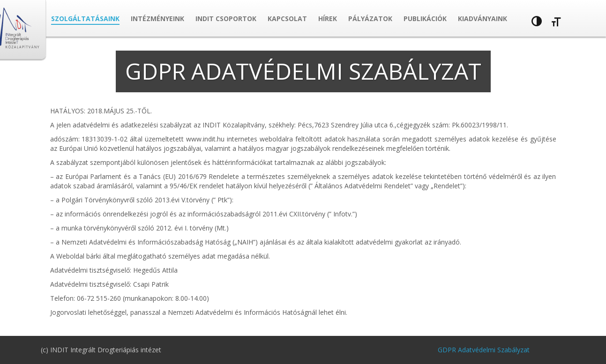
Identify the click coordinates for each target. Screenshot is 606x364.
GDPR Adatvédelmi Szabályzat (484, 350)
